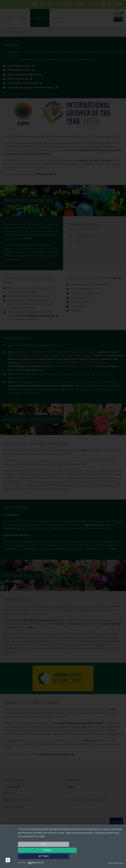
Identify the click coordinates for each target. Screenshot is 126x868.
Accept (70, 857)
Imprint (110, 863)
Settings (107, 857)
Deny (34, 857)
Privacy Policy (118, 863)
